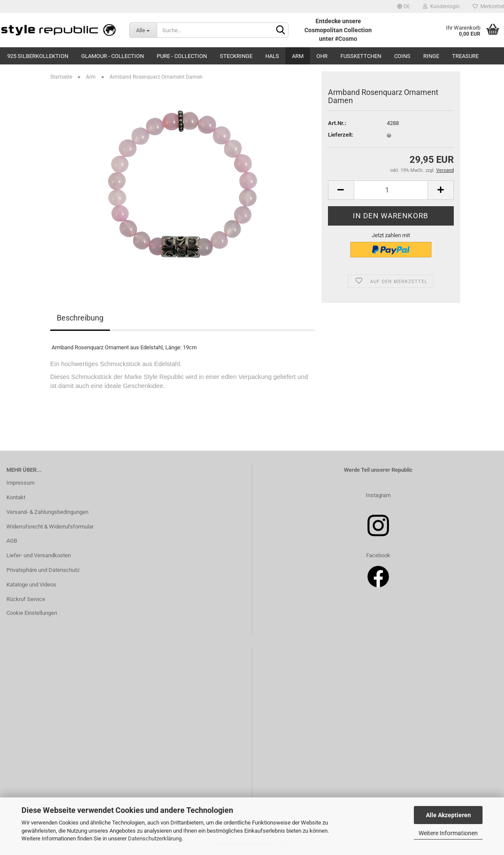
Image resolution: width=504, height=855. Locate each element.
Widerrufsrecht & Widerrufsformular (50, 527)
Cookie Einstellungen (32, 613)
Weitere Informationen (448, 833)
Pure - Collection (182, 56)
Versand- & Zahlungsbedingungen (47, 512)
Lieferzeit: (341, 135)
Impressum (20, 483)
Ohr (322, 56)
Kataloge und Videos (31, 585)
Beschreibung (80, 318)
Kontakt (16, 497)
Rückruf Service (26, 599)
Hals (272, 56)
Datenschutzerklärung (155, 838)
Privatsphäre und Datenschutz (43, 570)
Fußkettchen (361, 56)
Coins (402, 56)
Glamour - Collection (112, 56)
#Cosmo (346, 39)
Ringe (431, 56)
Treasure (465, 56)
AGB (12, 541)
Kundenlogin (441, 6)
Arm (298, 56)
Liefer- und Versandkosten (39, 555)
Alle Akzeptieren (448, 815)
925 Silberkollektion (38, 56)
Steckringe (236, 56)
